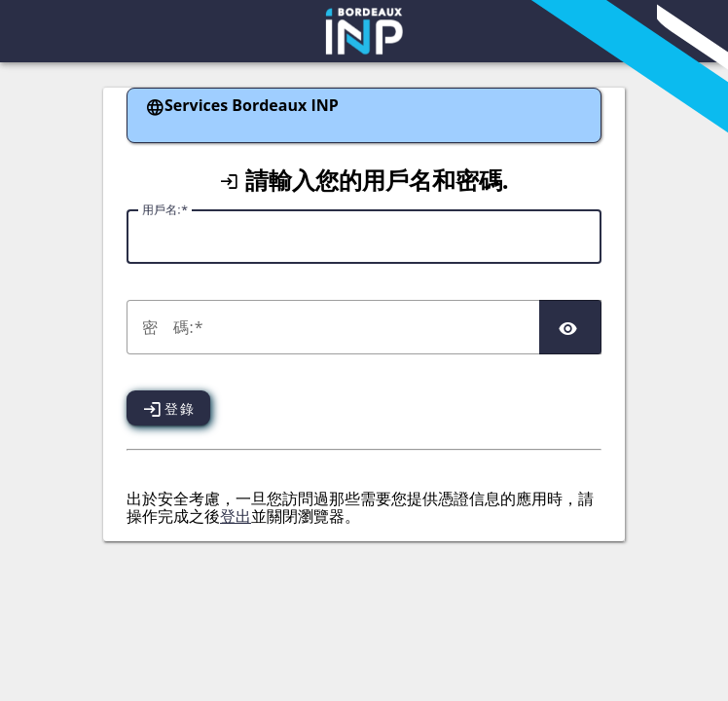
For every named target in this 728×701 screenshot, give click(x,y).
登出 (236, 516)
